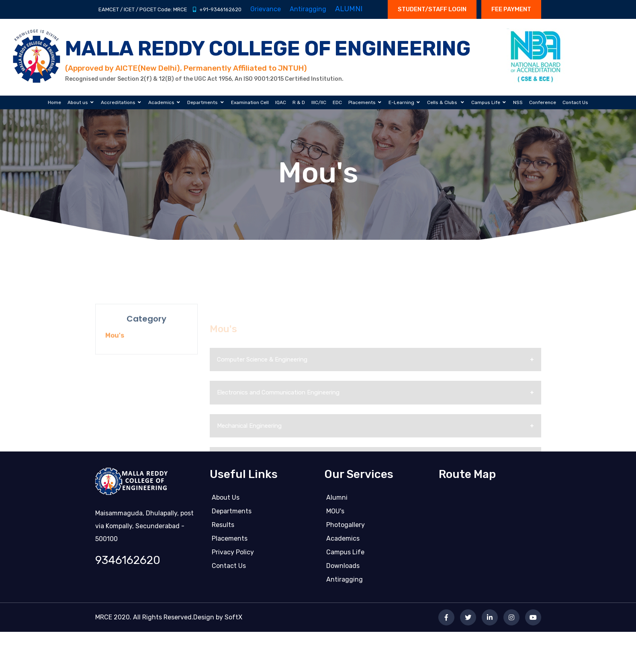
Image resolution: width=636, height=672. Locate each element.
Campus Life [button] (486, 102)
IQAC (281, 102)
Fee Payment (511, 9)
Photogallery (346, 528)
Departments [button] (202, 102)
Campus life (345, 555)
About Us (226, 501)
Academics (343, 542)
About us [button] (78, 102)
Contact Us (575, 102)
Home (54, 102)
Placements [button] (362, 102)
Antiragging (345, 583)
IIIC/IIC (319, 102)
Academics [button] (161, 102)
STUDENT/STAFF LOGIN (432, 9)
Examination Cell (250, 102)
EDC (337, 102)
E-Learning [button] (401, 102)
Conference (543, 102)
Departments (232, 514)
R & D (299, 102)
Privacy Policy (233, 555)
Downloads (343, 569)
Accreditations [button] (118, 102)
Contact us (229, 569)
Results (223, 528)
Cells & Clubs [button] (443, 102)
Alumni (337, 501)
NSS (518, 102)
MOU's (335, 514)
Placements (230, 542)
